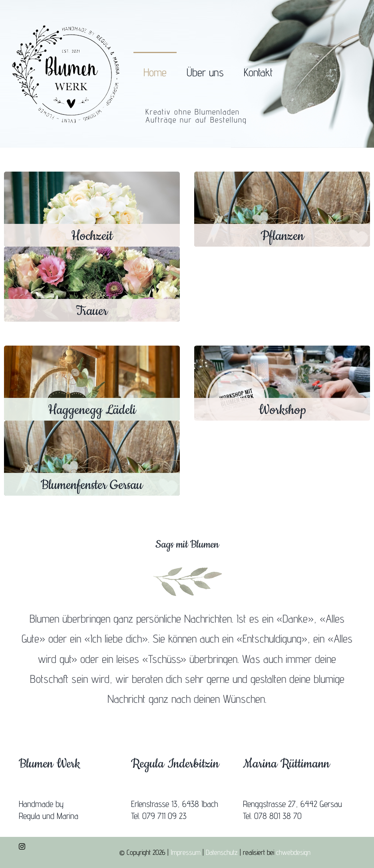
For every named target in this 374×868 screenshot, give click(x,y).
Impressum (186, 852)
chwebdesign (293, 852)
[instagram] (22, 846)
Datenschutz (222, 852)
